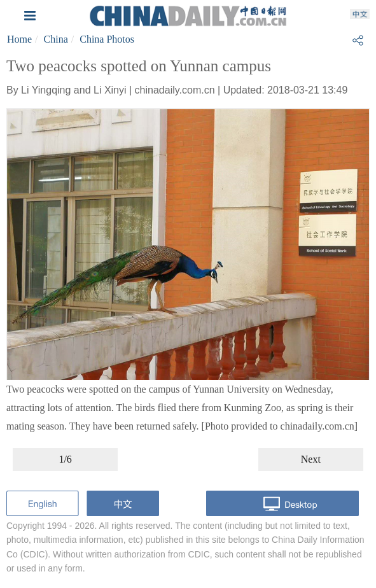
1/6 (65, 459)
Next (311, 459)
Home (19, 39)
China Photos (107, 39)
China (56, 39)
